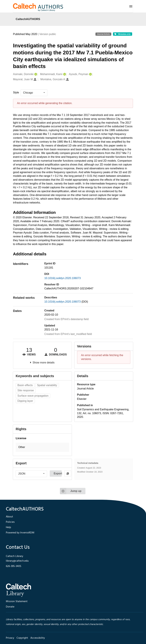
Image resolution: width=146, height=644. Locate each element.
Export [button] (58, 473)
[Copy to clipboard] (68, 474)
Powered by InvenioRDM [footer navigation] (20, 533)
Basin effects (25, 385)
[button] (42, 447)
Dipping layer (25, 401)
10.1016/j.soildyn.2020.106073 (63, 278)
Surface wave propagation (33, 396)
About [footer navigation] (9, 517)
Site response (26, 390)
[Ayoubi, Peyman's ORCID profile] (90, 74)
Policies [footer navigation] (10, 522)
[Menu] (131, 6)
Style (16, 92)
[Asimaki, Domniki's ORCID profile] (35, 74)
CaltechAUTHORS (28, 19)
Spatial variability (47, 385)
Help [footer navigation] (8, 527)
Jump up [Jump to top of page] (71, 491)
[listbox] (34, 93)
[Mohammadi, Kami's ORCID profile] (64, 74)
